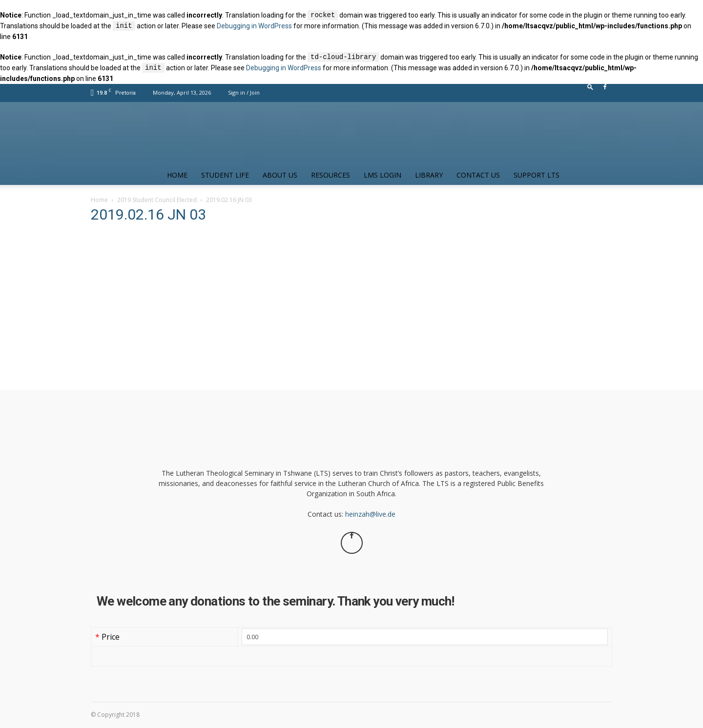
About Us (280, 175)
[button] (590, 89)
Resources (331, 175)
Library (429, 175)
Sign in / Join (244, 92)
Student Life (225, 175)
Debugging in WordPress (254, 26)
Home (177, 175)
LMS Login (383, 175)
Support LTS (537, 175)
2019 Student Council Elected (157, 200)
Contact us (478, 175)
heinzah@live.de (370, 514)
